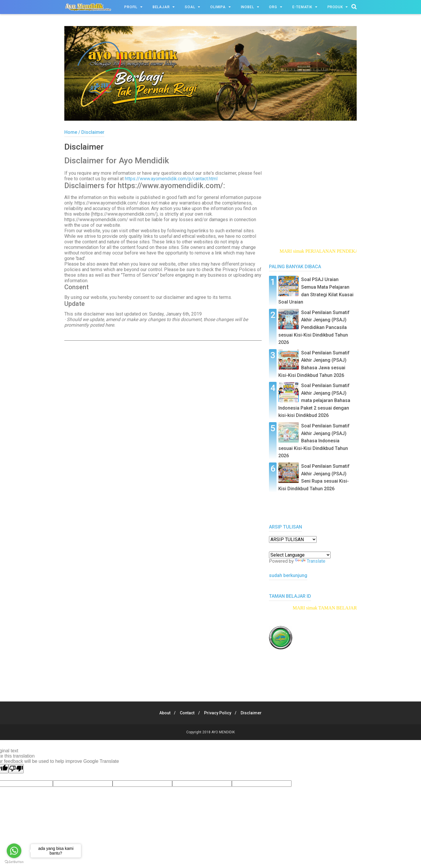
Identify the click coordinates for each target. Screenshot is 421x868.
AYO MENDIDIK (223, 732)
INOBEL (247, 7)
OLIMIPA (218, 7)
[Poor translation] (16, 769)
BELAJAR (161, 7)
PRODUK (335, 7)
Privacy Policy (219, 713)
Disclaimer (254, 713)
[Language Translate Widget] (300, 555)
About (163, 713)
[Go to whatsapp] (14, 851)
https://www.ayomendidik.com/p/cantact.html (171, 180)
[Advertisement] (163, 391)
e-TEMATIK (302, 7)
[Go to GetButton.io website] (14, 862)
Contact (187, 713)
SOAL (190, 7)
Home (71, 132)
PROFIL (131, 7)
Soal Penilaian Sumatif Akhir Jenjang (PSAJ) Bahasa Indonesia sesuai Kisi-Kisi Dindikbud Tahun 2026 (314, 441)
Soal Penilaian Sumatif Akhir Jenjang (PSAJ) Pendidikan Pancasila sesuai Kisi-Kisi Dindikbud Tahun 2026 (314, 327)
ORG (273, 7)
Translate (310, 561)
